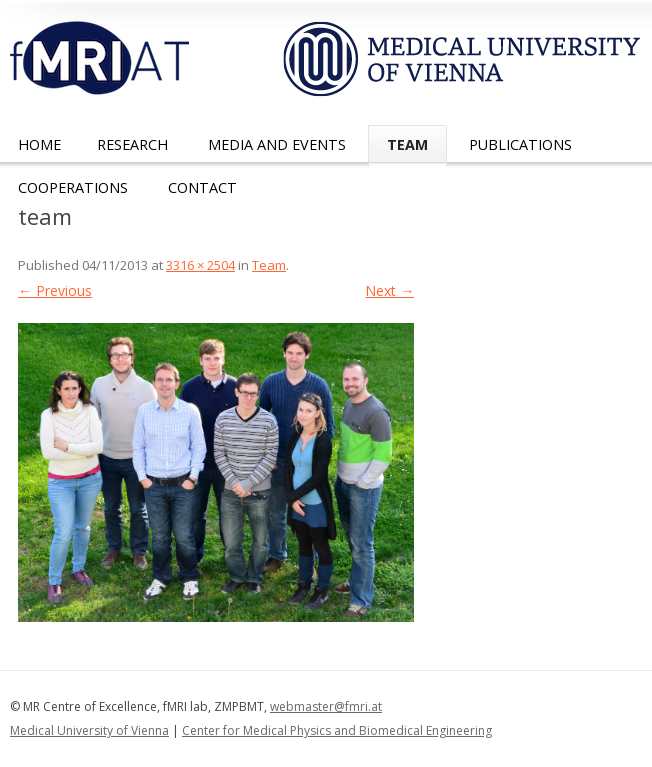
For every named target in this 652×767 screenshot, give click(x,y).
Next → (389, 290)
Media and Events (277, 144)
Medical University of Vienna (89, 730)
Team (407, 144)
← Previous (55, 290)
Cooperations (73, 187)
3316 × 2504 (200, 265)
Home (39, 144)
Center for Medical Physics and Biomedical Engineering (337, 730)
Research (132, 144)
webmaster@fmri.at (326, 706)
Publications (520, 144)
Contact (202, 187)
